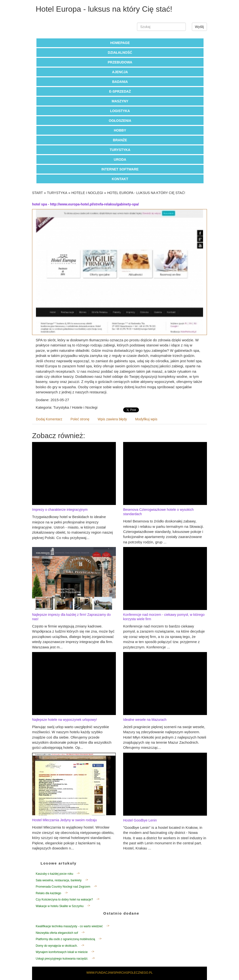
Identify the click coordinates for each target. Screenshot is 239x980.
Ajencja (120, 72)
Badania (120, 82)
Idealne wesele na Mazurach (145, 720)
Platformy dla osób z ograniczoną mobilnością (65, 939)
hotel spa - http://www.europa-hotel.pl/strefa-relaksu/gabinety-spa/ (85, 204)
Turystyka (120, 150)
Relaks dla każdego (48, 893)
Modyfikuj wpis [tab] (146, 419)
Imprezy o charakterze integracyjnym (60, 510)
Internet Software (120, 169)
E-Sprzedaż (120, 91)
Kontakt (120, 179)
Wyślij (199, 27)
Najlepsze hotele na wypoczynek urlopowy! (64, 720)
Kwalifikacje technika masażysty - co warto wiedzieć (69, 926)
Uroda (120, 159)
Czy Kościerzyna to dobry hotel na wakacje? (64, 900)
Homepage (120, 43)
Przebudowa (120, 62)
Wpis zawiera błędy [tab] (112, 419)
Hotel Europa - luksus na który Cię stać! (146, 193)
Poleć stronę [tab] (80, 419)
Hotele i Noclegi (87, 193)
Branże (120, 140)
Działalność (120, 53)
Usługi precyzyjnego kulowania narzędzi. (62, 959)
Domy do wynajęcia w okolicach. (57, 946)
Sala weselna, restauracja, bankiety (59, 880)
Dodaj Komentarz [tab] (49, 419)
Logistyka (120, 111)
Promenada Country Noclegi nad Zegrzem (63, 887)
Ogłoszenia (120, 121)
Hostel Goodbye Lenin (140, 820)
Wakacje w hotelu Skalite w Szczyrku (60, 906)
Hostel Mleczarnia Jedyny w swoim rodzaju (64, 820)
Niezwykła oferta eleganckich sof (57, 933)
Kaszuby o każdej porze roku (54, 874)
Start (38, 193)
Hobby (120, 130)
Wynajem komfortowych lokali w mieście (62, 952)
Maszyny (120, 101)
